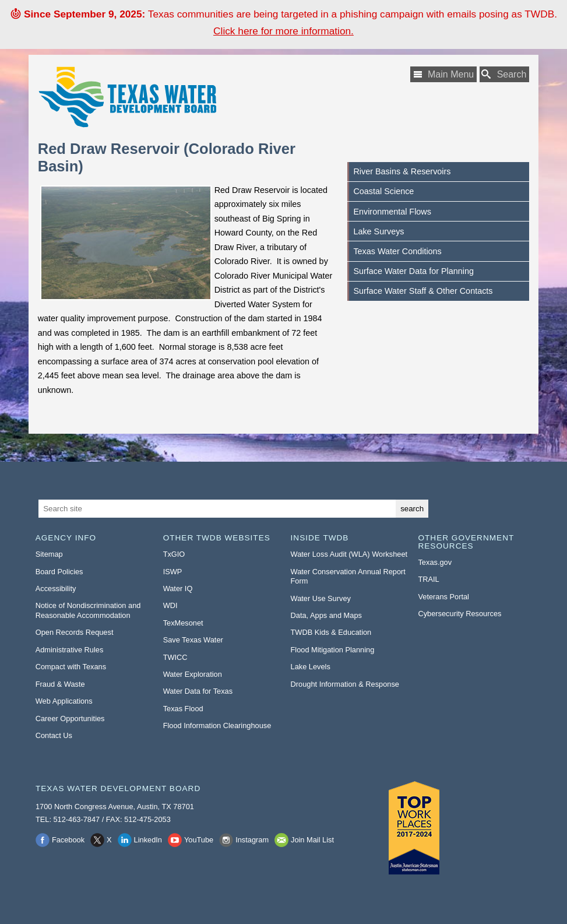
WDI (170, 605)
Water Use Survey (321, 598)
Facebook (68, 840)
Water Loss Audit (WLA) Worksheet (349, 554)
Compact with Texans (71, 667)
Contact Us (54, 735)
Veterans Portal (443, 597)
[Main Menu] (443, 74)
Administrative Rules (70, 650)
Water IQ (178, 589)
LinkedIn (148, 840)
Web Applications (64, 701)
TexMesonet (183, 623)
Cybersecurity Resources (459, 614)
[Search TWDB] (505, 74)
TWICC (175, 657)
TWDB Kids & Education (331, 632)
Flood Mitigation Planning (333, 650)
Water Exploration (193, 674)
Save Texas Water (193, 640)
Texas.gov (435, 562)
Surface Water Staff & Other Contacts (423, 291)
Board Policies (59, 572)
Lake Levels (311, 667)
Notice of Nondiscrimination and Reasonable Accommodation (88, 610)
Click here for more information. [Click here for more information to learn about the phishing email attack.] (283, 31)
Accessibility (56, 589)
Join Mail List (312, 840)
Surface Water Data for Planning (413, 271)
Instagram (252, 840)
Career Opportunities (70, 719)
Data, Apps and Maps (326, 615)
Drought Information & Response (345, 684)
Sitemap (49, 554)
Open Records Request (75, 632)
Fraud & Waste (60, 684)
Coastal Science (383, 191)
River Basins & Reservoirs (402, 171)
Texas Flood (183, 709)
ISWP (173, 572)
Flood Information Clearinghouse (217, 726)
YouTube (199, 840)
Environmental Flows (392, 212)
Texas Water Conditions (397, 251)
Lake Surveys (378, 231)
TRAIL (428, 579)
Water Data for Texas (198, 691)
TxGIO (174, 554)
